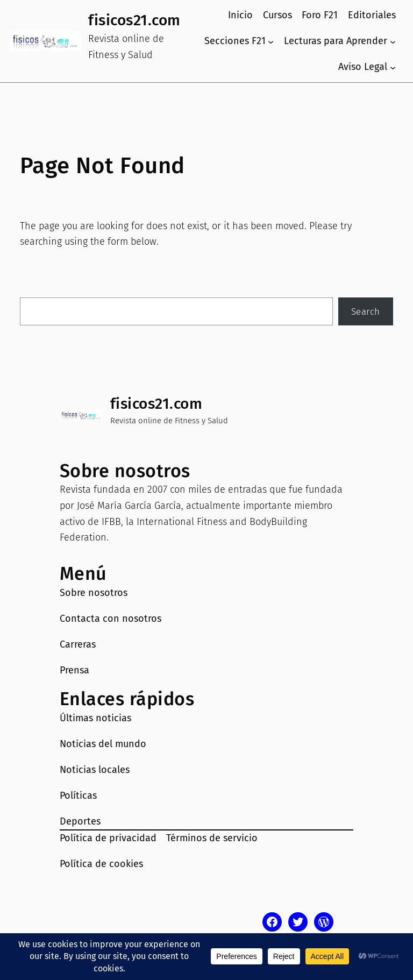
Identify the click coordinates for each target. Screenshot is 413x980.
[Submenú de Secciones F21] (271, 41)
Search (366, 311)
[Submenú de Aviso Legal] (393, 67)
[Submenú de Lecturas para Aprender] (393, 41)
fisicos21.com (134, 20)
